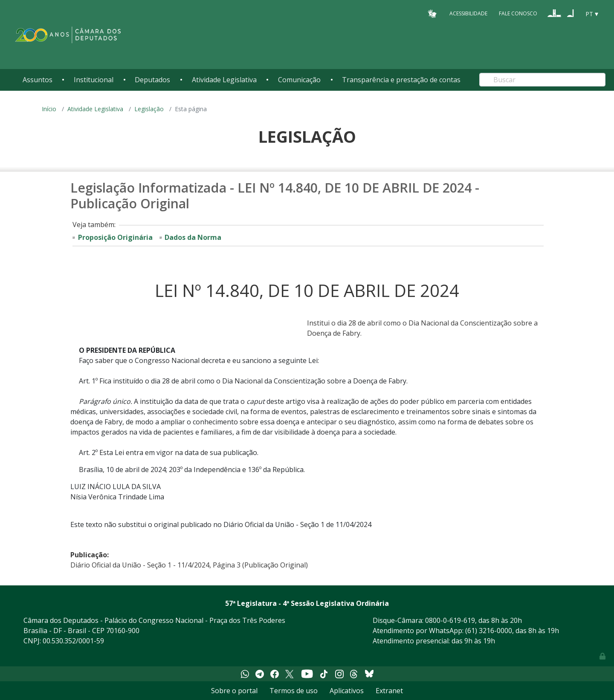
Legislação (149, 109)
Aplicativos (347, 691)
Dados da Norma (193, 237)
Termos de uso (294, 691)
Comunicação (299, 80)
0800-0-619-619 (450, 620)
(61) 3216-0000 (489, 631)
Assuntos (38, 80)
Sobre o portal (234, 691)
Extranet (389, 691)
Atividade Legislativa (224, 80)
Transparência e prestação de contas (401, 80)
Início (49, 109)
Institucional (94, 80)
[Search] (542, 80)
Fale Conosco (518, 13)
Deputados (152, 80)
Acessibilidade (468, 13)
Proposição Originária (115, 237)
